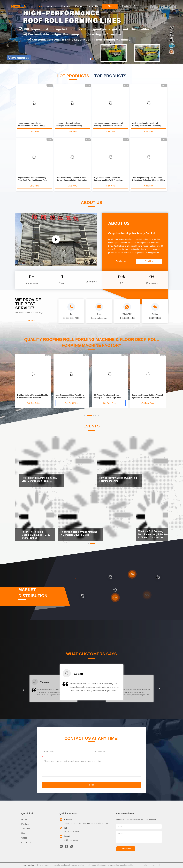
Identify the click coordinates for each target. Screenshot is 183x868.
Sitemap (39, 865)
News (24, 833)
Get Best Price (33, 403)
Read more (121, 261)
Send (91, 785)
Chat (110, 6)
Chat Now (34, 131)
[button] (24, 690)
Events (79, 6)
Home (39, 6)
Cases (24, 838)
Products (66, 6)
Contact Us (92, 6)
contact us (126, 849)
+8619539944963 (127, 318)
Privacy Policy (29, 865)
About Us (52, 6)
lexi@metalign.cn (71, 840)
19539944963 (155, 318)
